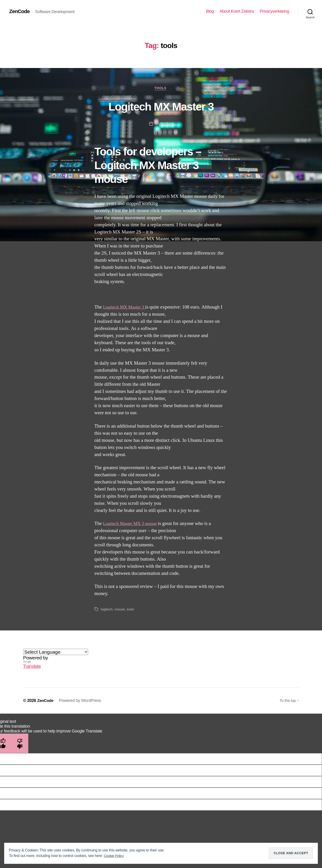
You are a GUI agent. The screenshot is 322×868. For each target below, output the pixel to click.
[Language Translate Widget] (56, 653)
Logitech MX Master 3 (161, 106)
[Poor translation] (20, 744)
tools (131, 610)
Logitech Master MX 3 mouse (132, 524)
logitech (107, 610)
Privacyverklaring (274, 11)
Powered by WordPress (81, 701)
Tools (161, 88)
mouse (120, 610)
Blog (210, 11)
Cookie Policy (115, 856)
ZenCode (20, 11)
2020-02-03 (164, 124)
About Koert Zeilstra (237, 11)
